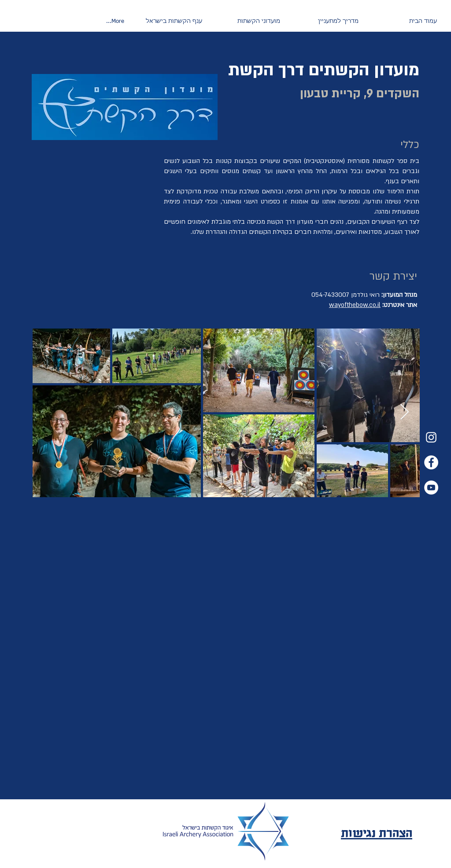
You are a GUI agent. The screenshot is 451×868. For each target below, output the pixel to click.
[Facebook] (431, 462)
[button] (324, 22)
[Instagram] (431, 437)
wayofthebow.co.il (355, 305)
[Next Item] (405, 412)
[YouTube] (431, 488)
